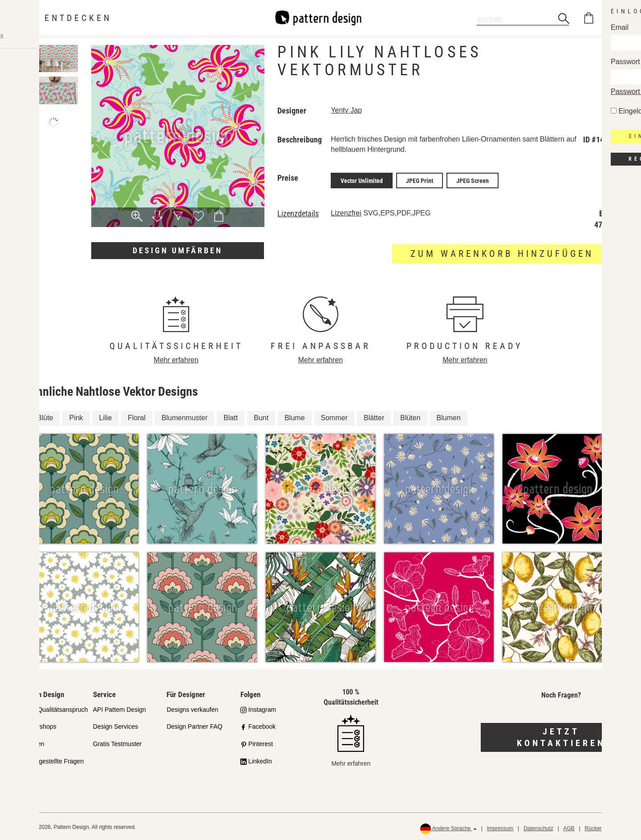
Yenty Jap (346, 110)
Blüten (410, 416)
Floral (137, 416)
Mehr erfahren (176, 359)
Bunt (261, 416)
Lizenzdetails (298, 212)
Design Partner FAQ (194, 725)
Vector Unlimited (362, 180)
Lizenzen (32, 743)
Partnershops (38, 725)
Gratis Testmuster (117, 743)
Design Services (116, 725)
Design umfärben (178, 250)
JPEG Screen (473, 180)
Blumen (449, 416)
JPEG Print (420, 180)
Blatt (231, 416)
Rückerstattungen (606, 827)
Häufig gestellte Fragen (51, 760)
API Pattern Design (120, 708)
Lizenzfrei (346, 212)
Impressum (500, 827)
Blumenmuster (185, 416)
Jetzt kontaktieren (561, 736)
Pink (76, 416)
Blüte (45, 416)
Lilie (105, 416)
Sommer (334, 416)
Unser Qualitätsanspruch (53, 708)
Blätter (374, 416)
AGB (569, 827)
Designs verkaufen (192, 708)
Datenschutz (538, 827)
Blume (294, 416)
